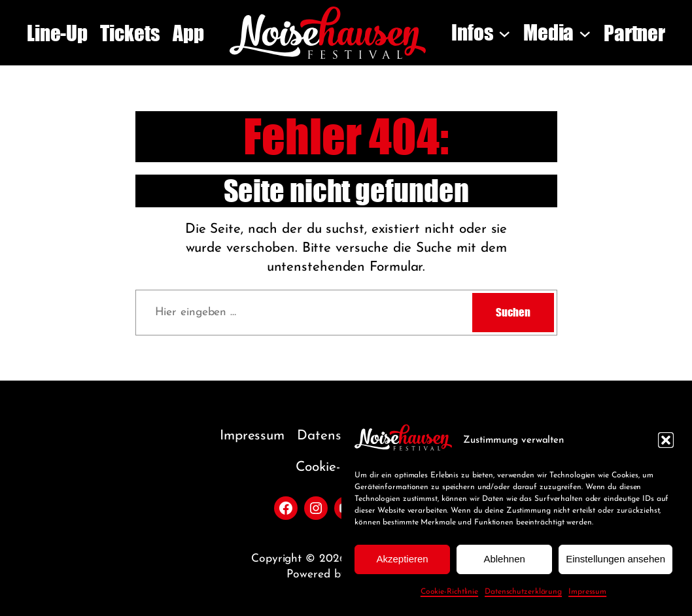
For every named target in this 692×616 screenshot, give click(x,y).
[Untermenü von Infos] (505, 33)
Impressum (587, 592)
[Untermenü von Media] (585, 33)
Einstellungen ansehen (615, 559)
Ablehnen (504, 559)
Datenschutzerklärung (523, 592)
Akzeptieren (402, 559)
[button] (666, 440)
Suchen (513, 312)
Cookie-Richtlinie (449, 592)
